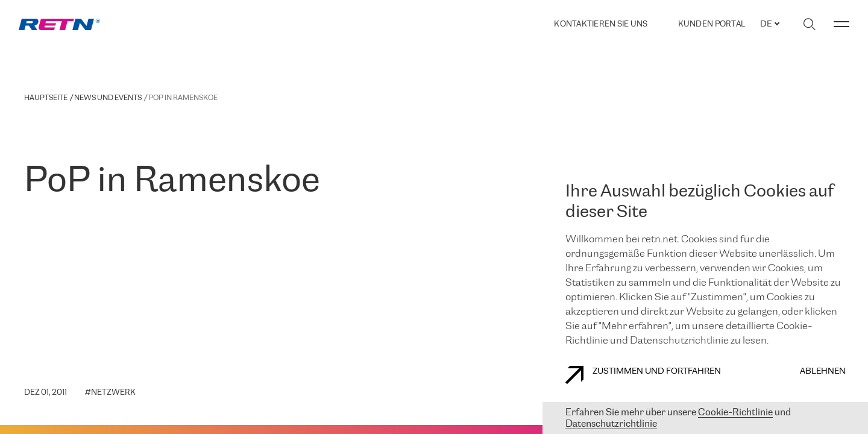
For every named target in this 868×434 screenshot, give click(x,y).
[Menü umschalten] (841, 24)
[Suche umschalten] (809, 24)
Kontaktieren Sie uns (601, 24)
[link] (59, 24)
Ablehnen (823, 372)
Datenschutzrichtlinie (611, 424)
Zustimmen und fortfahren (643, 375)
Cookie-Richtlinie (735, 413)
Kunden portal (712, 24)
